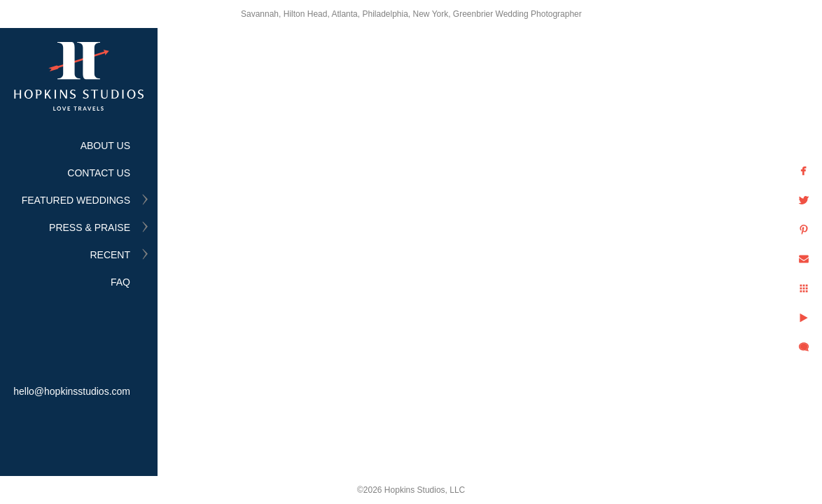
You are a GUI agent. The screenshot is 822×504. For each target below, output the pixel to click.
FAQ (120, 282)
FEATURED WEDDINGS (76, 200)
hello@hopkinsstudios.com (72, 391)
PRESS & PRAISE (90, 227)
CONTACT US (99, 173)
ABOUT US (105, 146)
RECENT (110, 255)
